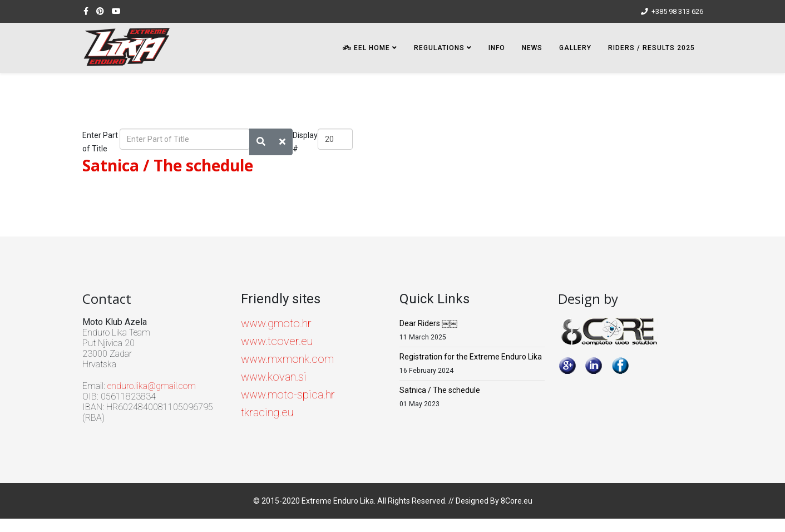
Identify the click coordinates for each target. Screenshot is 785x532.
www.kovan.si (274, 377)
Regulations (439, 48)
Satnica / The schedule (168, 165)
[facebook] (86, 11)
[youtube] (116, 11)
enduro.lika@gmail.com (152, 386)
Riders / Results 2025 (651, 48)
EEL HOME (366, 48)
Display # (305, 142)
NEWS (532, 48)
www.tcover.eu (277, 341)
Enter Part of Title (100, 142)
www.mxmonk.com (287, 359)
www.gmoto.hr (276, 323)
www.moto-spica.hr (288, 395)
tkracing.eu (267, 412)
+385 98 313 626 (677, 11)
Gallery (575, 48)
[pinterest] (100, 11)
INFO (497, 48)
